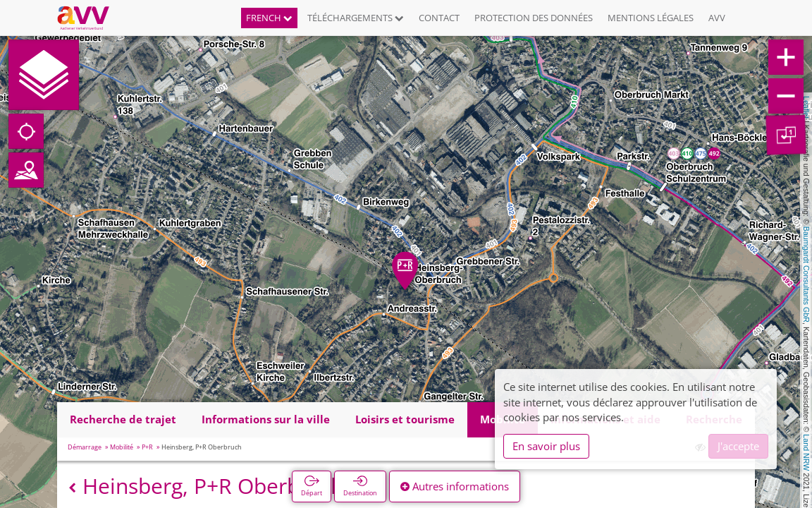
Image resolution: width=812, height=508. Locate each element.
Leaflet (806, 107)
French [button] (269, 18)
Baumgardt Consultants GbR (806, 274)
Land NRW (806, 452)
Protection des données (534, 18)
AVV (717, 18)
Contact (439, 18)
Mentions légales (651, 18)
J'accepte (738, 446)
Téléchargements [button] (356, 18)
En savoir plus (546, 446)
